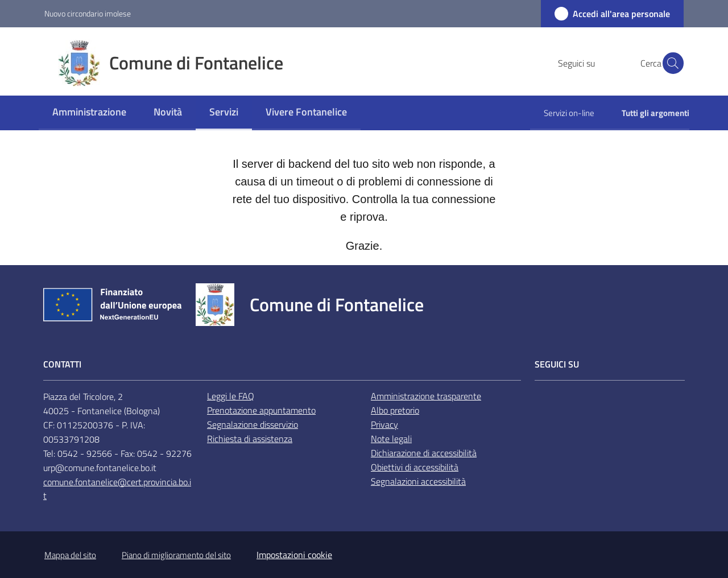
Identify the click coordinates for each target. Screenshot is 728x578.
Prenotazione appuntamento (261, 410)
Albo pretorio (395, 410)
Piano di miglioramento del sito (176, 555)
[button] (670, 63)
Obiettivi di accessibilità (415, 467)
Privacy (384, 424)
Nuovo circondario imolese (88, 13)
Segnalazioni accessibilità (418, 481)
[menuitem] (89, 113)
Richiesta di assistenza (250, 439)
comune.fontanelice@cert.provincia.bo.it (117, 489)
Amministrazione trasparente (426, 396)
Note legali (391, 439)
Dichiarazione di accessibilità (424, 453)
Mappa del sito (70, 555)
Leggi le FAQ (231, 396)
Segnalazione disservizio (253, 424)
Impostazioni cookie (294, 555)
